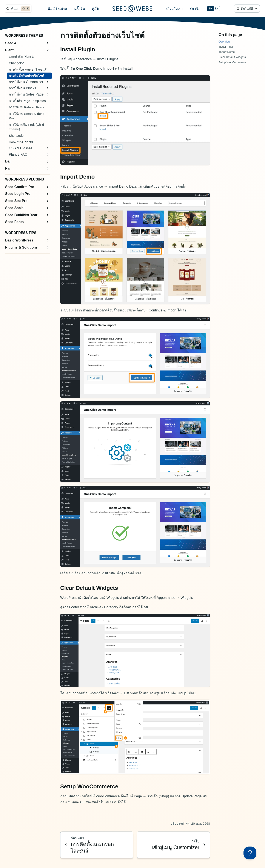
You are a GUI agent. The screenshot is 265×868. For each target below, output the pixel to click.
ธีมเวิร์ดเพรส (58, 8)
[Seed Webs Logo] (132, 9)
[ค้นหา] (18, 9)
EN (217, 9)
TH (211, 9)
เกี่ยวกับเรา (174, 8)
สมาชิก (195, 8)
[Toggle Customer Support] (250, 853)
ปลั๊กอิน (79, 8)
